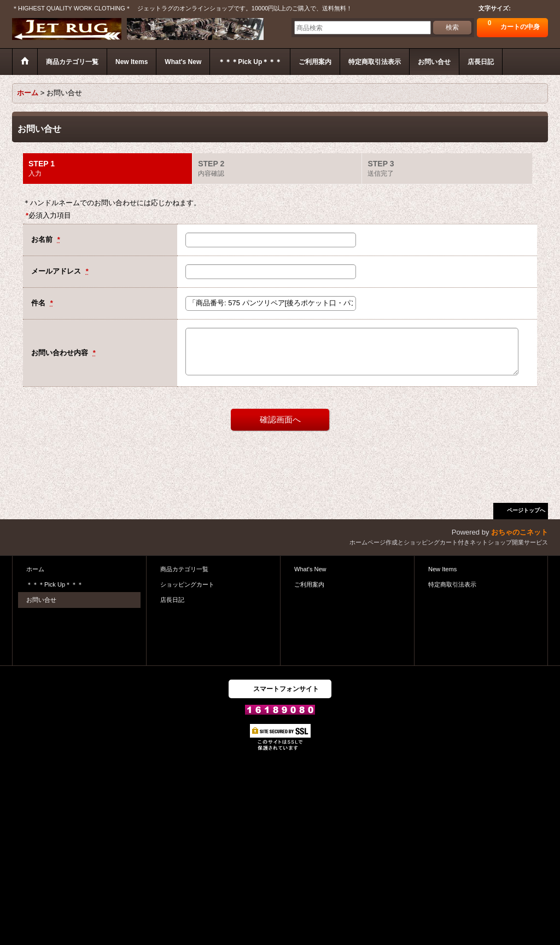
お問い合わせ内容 (61, 353)
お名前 (43, 239)
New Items (442, 569)
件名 (39, 303)
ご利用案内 (309, 584)
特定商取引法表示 (452, 584)
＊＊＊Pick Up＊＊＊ (55, 584)
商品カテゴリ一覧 (184, 569)
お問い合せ (41, 600)
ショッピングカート (187, 584)
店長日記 (172, 600)
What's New (310, 569)
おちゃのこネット (520, 532)
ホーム (35, 569)
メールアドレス (57, 271)
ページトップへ (526, 510)
